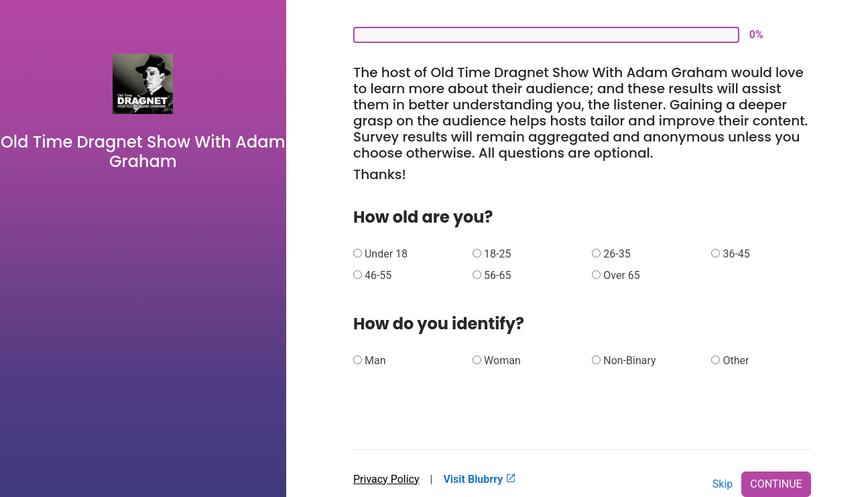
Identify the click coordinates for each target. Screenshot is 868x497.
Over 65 (622, 275)
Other (736, 361)
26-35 (617, 254)
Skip (723, 484)
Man (375, 361)
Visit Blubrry (480, 479)
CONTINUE (776, 484)
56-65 (497, 275)
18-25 (497, 254)
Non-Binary (629, 361)
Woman (502, 361)
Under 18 (386, 254)
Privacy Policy (386, 479)
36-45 (736, 254)
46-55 (378, 275)
